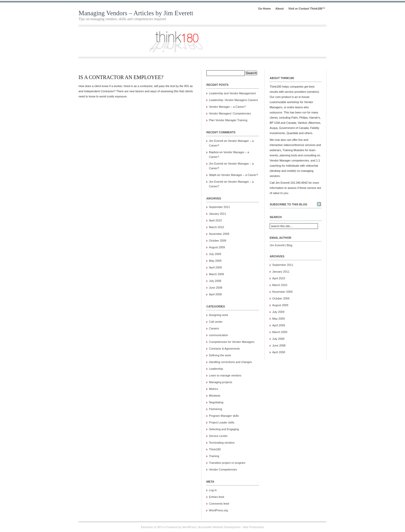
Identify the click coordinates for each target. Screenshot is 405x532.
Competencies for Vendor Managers (232, 342)
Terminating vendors (222, 443)
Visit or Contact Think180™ (307, 9)
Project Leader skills (222, 422)
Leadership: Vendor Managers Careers (233, 100)
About (279, 9)
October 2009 (218, 241)
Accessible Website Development (219, 527)
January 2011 (218, 214)
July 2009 (215, 254)
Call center (216, 322)
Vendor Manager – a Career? (227, 107)
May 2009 (215, 261)
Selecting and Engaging (224, 429)
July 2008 (215, 281)
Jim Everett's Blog (281, 245)
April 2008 (215, 294)
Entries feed (217, 497)
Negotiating (216, 402)
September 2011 (219, 207)
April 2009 (215, 267)
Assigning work (219, 315)
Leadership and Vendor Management (232, 93)
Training (214, 456)
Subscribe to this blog (289, 204)
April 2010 (215, 220)
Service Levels (218, 436)
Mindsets (215, 396)
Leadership (216, 369)
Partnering (216, 409)
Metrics (213, 389)
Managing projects (221, 382)
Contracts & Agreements (224, 349)
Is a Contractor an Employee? (121, 77)
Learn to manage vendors (225, 375)
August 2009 (217, 247)
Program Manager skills (224, 416)
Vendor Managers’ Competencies (230, 113)
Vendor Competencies (223, 469)
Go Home (264, 9)
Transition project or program (227, 463)
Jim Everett (216, 141)
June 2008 (216, 288)
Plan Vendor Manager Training (228, 120)
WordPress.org (218, 510)
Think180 (215, 449)
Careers (214, 328)
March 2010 (216, 227)
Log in (213, 490)
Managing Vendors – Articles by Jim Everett (136, 13)
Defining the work (220, 355)
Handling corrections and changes (230, 362)
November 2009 (219, 234)
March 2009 (216, 274)
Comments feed (219, 504)
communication (219, 335)
